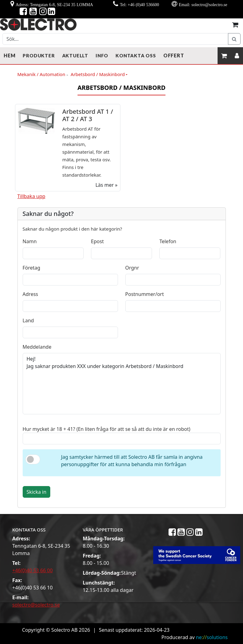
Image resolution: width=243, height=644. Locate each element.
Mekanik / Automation (43, 75)
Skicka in (37, 492)
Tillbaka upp (31, 196)
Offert (174, 55)
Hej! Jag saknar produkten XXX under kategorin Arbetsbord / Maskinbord (122, 384)
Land (28, 320)
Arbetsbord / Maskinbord (98, 74)
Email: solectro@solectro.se (203, 5)
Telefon (168, 241)
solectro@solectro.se (36, 605)
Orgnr (132, 268)
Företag (32, 268)
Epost (97, 241)
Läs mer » (106, 185)
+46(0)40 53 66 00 (32, 570)
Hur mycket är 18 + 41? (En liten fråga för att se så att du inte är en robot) (107, 429)
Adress (30, 294)
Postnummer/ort (145, 294)
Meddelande (37, 347)
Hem (9, 55)
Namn (30, 241)
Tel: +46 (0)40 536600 (139, 5)
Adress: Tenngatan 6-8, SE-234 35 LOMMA (54, 5)
